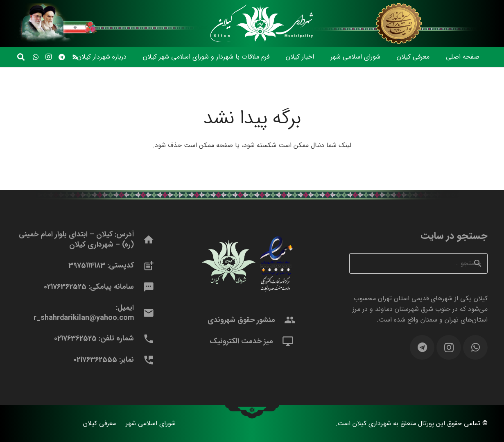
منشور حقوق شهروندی (241, 320)
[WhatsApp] (36, 57)
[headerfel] (113, 23)
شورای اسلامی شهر (151, 423)
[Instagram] (49, 57)
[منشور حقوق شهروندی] (286, 320)
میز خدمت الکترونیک (241, 341)
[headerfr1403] (400, 23)
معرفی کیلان (99, 423)
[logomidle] (260, 23)
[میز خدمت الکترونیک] (284, 341)
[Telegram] (62, 57)
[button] (21, 57)
